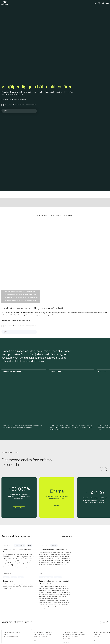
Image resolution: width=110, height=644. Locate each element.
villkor (21, 105)
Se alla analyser (66, 536)
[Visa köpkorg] (103, 3)
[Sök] (95, 3)
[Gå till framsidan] (5, 3)
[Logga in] (99, 3)
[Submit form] (35, 111)
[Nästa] (106, 469)
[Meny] (107, 3)
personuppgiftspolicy (31, 105)
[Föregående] (101, 469)
